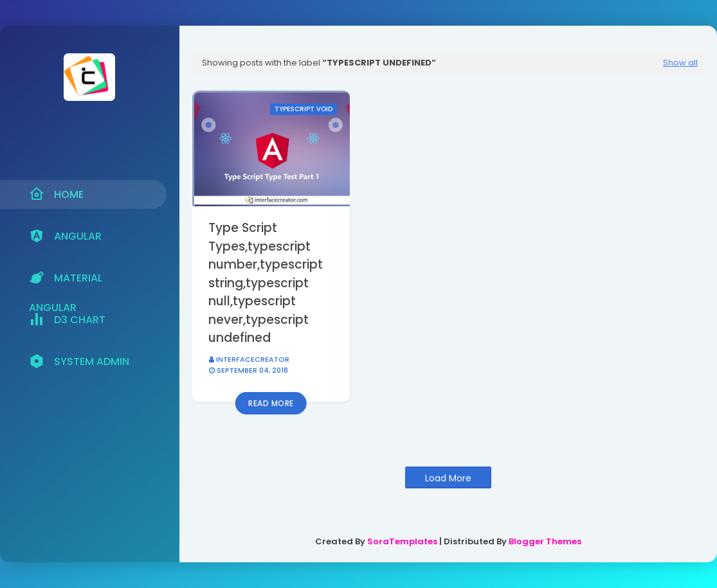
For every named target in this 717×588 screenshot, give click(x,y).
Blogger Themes (545, 541)
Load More (448, 478)
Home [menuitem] (56, 194)
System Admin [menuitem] (79, 361)
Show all (680, 63)
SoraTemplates (402, 541)
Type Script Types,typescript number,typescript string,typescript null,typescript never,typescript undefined (266, 283)
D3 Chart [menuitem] (67, 319)
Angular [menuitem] (65, 236)
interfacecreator (253, 359)
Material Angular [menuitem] (66, 281)
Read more (271, 403)
